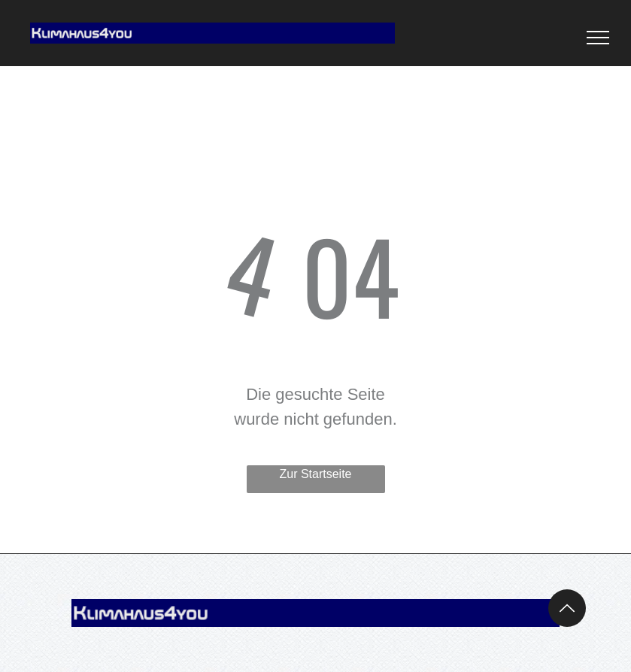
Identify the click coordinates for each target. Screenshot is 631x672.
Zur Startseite (315, 474)
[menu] (598, 38)
